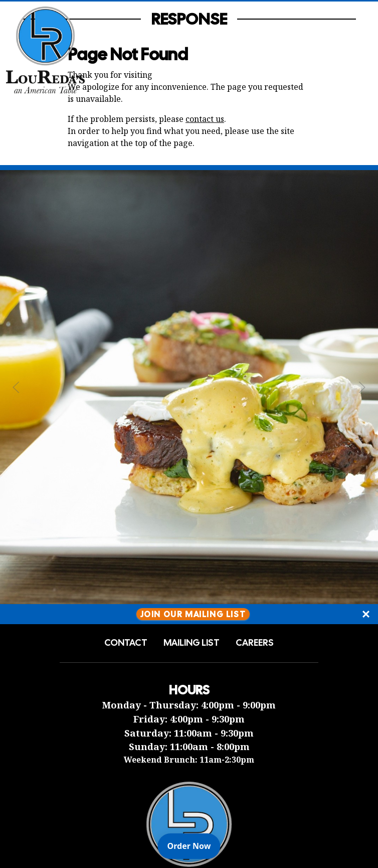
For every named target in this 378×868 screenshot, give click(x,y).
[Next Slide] (362, 387)
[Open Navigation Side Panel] (354, 50)
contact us (205, 119)
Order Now (194, 845)
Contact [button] (126, 643)
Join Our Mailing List (193, 614)
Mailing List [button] (192, 643)
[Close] (366, 614)
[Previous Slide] (16, 387)
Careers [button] (255, 643)
